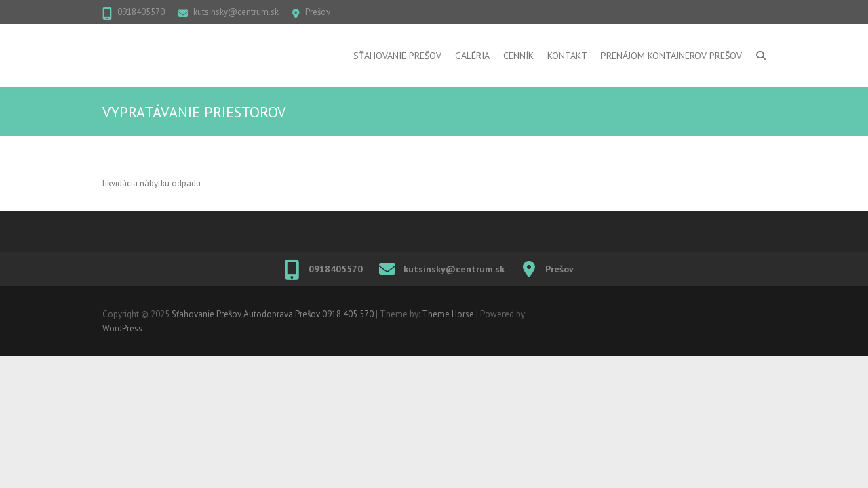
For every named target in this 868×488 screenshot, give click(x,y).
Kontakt (567, 56)
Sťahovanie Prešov (397, 56)
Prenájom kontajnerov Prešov (671, 56)
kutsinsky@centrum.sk (236, 12)
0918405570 (141, 12)
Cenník (518, 56)
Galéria (472, 56)
